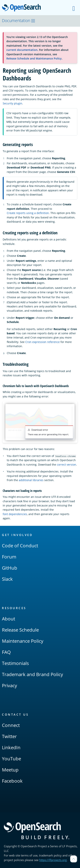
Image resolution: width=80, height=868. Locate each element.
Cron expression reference (43, 342)
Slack (7, 579)
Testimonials (15, 663)
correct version (66, 465)
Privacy (9, 685)
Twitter (9, 736)
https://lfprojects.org (53, 860)
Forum (9, 557)
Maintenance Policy (23, 641)
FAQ (6, 652)
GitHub (10, 568)
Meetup (10, 770)
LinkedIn (11, 747)
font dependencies (15, 514)
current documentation (22, 50)
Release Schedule (20, 630)
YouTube (11, 759)
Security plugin (12, 103)
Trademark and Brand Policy (32, 674)
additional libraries (31, 480)
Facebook (12, 781)
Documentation (19, 21)
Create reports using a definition (28, 213)
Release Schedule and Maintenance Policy (34, 58)
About (9, 619)
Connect (11, 725)
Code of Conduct (20, 545)
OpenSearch (23, 8)
